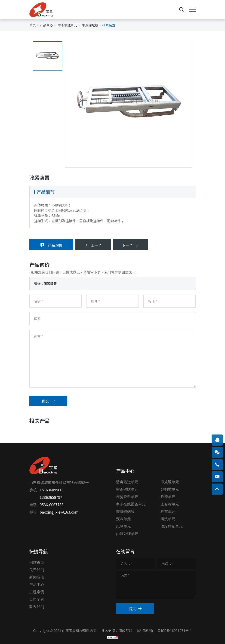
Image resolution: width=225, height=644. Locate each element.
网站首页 (37, 562)
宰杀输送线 (90, 25)
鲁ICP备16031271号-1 (175, 630)
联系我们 (37, 607)
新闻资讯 (37, 577)
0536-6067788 (52, 505)
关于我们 (37, 570)
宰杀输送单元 (67, 25)
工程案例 (37, 592)
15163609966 (51, 490)
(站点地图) (145, 630)
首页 (33, 25)
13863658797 (51, 497)
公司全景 (37, 599)
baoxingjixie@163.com (59, 512)
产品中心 (46, 25)
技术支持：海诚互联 (117, 630)
